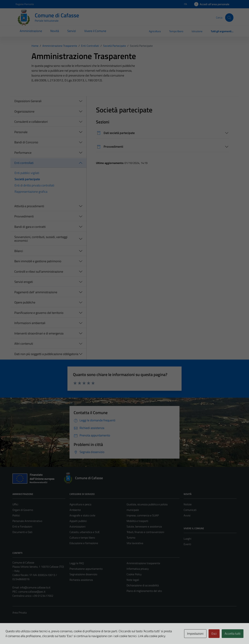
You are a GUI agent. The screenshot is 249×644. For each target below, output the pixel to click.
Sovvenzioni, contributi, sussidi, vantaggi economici (41, 239)
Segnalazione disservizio (83, 574)
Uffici (15, 504)
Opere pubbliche (25, 302)
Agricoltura (155, 31)
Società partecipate (27, 179)
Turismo (131, 538)
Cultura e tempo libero (82, 538)
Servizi (72, 31)
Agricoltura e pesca (80, 504)
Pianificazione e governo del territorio (39, 313)
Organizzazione (24, 111)
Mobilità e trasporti (137, 521)
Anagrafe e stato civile (82, 515)
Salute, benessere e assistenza (144, 526)
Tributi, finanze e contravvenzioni (145, 532)
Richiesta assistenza (81, 580)
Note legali (133, 580)
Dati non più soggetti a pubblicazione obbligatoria (46, 354)
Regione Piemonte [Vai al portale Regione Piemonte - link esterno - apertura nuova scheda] (25, 4)
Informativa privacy (138, 569)
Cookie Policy (134, 574)
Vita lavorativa (135, 543)
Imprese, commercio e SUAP (143, 515)
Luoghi (187, 539)
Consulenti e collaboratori (31, 122)
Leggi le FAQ (77, 563)
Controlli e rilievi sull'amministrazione (39, 272)
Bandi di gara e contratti (30, 227)
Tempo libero (176, 31)
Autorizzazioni (77, 526)
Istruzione (197, 31)
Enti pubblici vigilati (27, 173)
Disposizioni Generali (28, 101)
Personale (21, 132)
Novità (55, 31)
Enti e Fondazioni (22, 526)
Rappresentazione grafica (31, 192)
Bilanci (19, 251)
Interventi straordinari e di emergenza (39, 333)
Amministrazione (31, 31)
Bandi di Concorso (26, 142)
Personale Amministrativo (27, 521)
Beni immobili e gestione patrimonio (38, 261)
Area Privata (20, 612)
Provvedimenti (24, 216)
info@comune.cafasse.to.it (35, 587)
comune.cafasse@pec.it (32, 592)
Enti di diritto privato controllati (34, 185)
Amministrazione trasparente (143, 563)
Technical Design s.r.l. (36, 634)
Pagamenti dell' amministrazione (36, 292)
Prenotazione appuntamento (86, 569)
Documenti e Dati (22, 532)
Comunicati (190, 510)
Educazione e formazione (84, 543)
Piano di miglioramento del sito (144, 591)
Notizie (188, 504)
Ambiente (75, 510)
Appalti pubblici (78, 521)
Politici (16, 515)
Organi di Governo (23, 510)
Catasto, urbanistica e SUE (85, 532)
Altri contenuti (24, 344)
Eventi (187, 544)
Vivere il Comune (95, 31)
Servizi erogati (24, 282)
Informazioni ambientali (30, 323)
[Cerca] (229, 17)
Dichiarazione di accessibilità (143, 585)
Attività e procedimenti (29, 206)
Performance (23, 153)
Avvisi (187, 515)
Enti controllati (24, 163)
